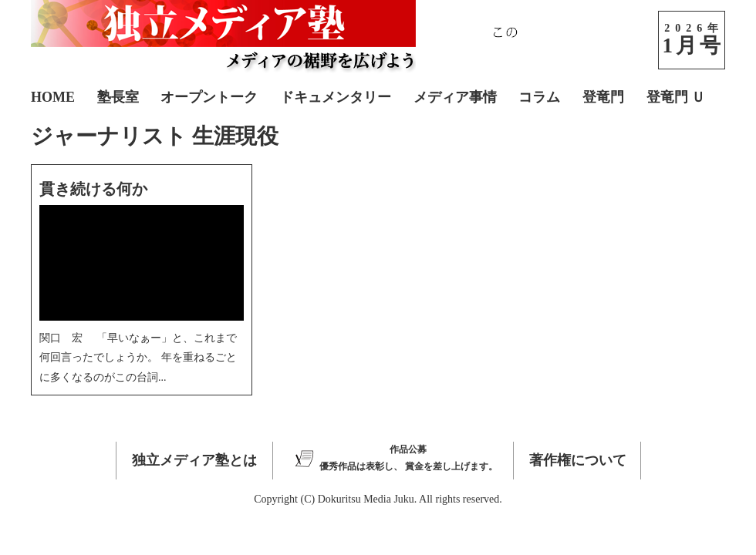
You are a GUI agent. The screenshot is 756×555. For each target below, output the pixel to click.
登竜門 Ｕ (676, 97)
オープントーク (209, 97)
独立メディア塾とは (194, 460)
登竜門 (603, 97)
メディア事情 (455, 97)
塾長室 (118, 97)
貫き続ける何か (93, 189)
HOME (53, 97)
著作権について (578, 460)
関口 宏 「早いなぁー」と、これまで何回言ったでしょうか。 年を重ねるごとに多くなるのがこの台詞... (138, 357)
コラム (539, 97)
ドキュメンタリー (336, 97)
